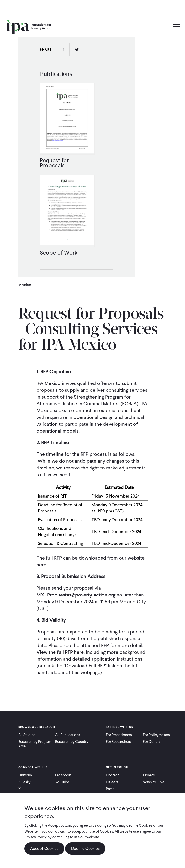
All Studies (27, 735)
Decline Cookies (85, 848)
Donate (149, 775)
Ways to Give (154, 782)
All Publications (68, 735)
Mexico (25, 285)
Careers (112, 782)
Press (110, 789)
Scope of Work (59, 253)
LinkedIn (25, 775)
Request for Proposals (54, 163)
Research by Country (72, 742)
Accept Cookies (44, 848)
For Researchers (118, 742)
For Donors (152, 742)
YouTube (62, 782)
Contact (112, 775)
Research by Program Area (35, 744)
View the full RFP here (60, 652)
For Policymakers (156, 735)
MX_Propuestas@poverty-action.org (76, 595)
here (41, 565)
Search (166, 27)
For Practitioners (119, 735)
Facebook (63, 775)
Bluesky (24, 782)
